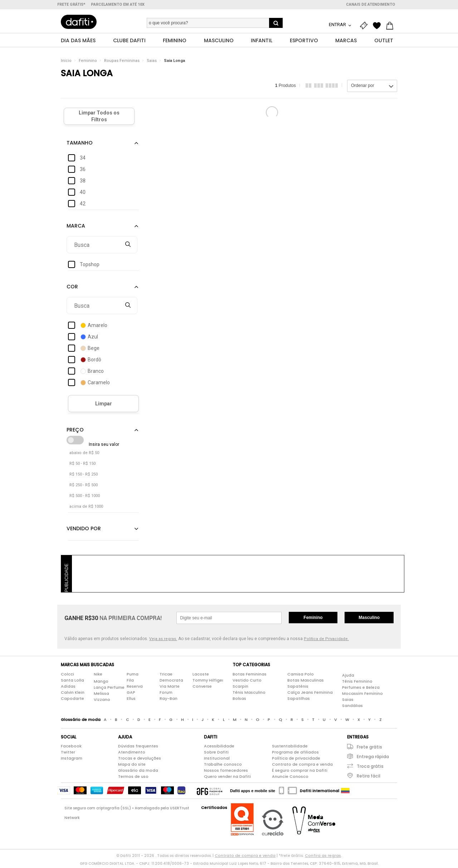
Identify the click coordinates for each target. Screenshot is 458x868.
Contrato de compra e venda (302, 766)
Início (66, 62)
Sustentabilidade (290, 748)
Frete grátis (369, 749)
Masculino (369, 619)
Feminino (88, 62)
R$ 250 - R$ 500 (84, 487)
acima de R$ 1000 (86, 508)
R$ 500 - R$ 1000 (85, 498)
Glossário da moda (138, 772)
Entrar (338, 25)
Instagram (72, 760)
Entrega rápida (373, 758)
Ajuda (348, 677)
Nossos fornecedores (226, 772)
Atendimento (132, 754)
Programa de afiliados (295, 754)
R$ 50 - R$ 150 (82, 465)
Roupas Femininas (122, 62)
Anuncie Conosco (290, 778)
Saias (152, 62)
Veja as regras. (163, 641)
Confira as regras (323, 857)
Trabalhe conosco (223, 766)
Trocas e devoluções (140, 760)
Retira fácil (369, 778)
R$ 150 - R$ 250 (84, 476)
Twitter (68, 754)
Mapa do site (132, 766)
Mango (101, 683)
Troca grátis (370, 768)
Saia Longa (174, 62)
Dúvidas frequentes (138, 748)
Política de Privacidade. (326, 641)
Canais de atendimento (371, 4)
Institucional (217, 760)
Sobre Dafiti (216, 754)
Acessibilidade (219, 748)
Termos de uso (133, 778)
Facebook (71, 748)
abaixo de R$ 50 (84, 455)
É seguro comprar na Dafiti (300, 772)
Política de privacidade (296, 760)
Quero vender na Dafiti (227, 778)
